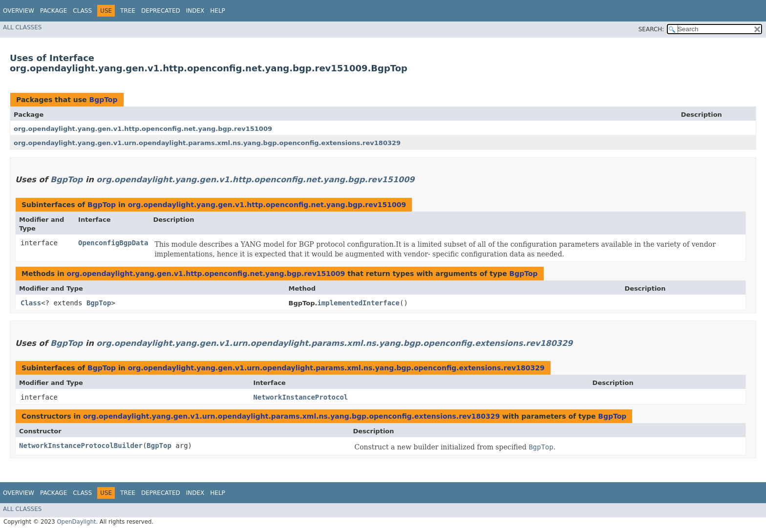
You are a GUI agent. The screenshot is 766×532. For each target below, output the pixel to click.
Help (218, 11)
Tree (128, 11)
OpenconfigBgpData (113, 243)
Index (195, 11)
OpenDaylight (76, 522)
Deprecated (161, 11)
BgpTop (103, 100)
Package (53, 11)
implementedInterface (358, 303)
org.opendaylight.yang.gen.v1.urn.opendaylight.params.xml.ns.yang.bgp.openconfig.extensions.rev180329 (207, 143)
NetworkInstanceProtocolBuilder (81, 446)
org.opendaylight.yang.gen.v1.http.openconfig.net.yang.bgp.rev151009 (143, 129)
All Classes (22, 27)
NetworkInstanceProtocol (300, 397)
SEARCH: (651, 29)
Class (82, 11)
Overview (19, 11)
